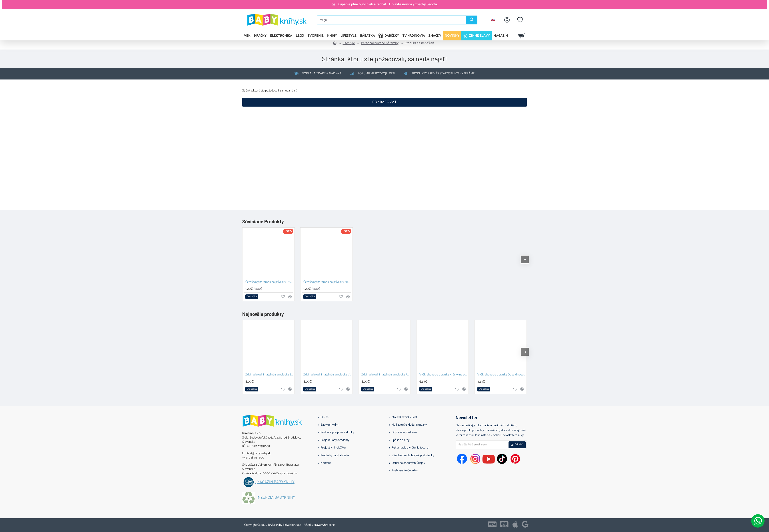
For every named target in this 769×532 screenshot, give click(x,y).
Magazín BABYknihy (276, 482)
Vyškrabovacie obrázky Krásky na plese (443, 375)
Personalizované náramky (380, 43)
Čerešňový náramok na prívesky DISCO (269, 282)
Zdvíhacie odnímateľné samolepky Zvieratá (269, 375)
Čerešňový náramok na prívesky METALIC (327, 282)
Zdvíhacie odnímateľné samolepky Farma (385, 375)
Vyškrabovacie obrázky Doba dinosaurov (501, 375)
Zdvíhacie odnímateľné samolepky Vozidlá (327, 375)
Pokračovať (384, 102)
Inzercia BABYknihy (276, 497)
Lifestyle (349, 43)
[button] (252, 297)
